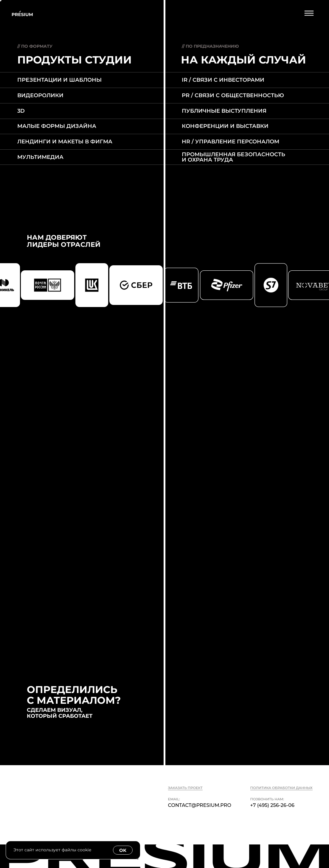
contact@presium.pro (200, 805)
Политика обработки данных (281, 788)
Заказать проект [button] (185, 788)
